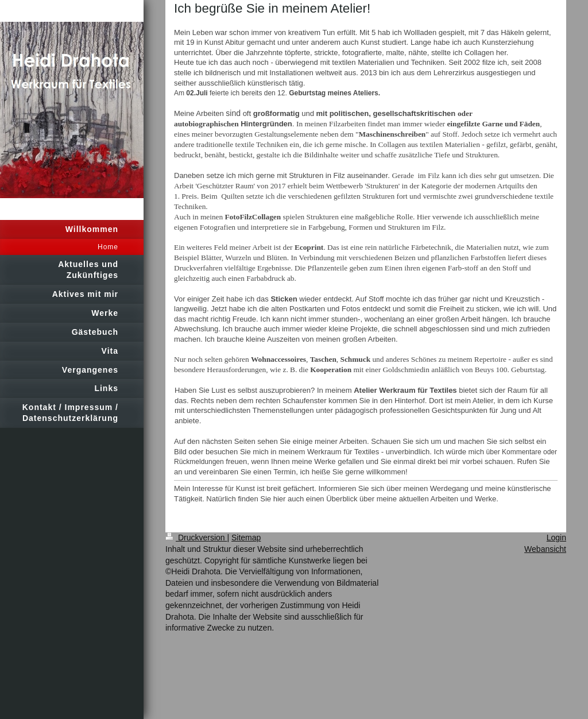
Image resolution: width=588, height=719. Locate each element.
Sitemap (246, 538)
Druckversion (196, 538)
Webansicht (545, 549)
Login (556, 538)
